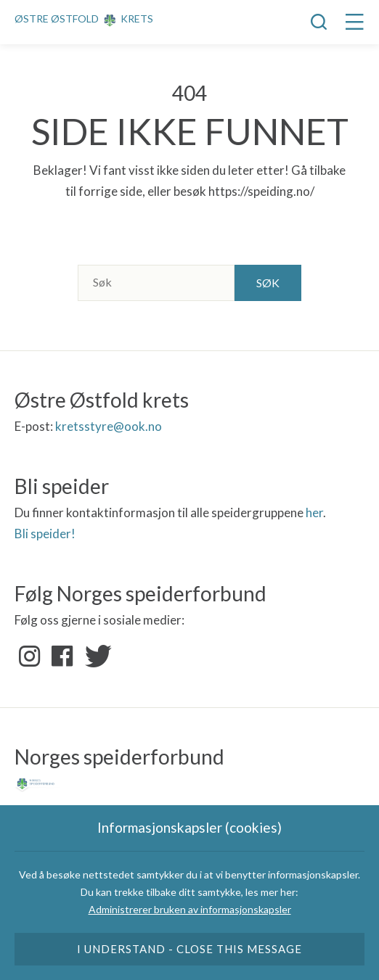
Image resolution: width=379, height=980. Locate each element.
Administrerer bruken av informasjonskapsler (190, 909)
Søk (268, 283)
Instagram (30, 656)
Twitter (95, 656)
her (314, 512)
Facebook (62, 656)
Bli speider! (45, 534)
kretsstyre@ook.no (109, 426)
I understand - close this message (190, 949)
